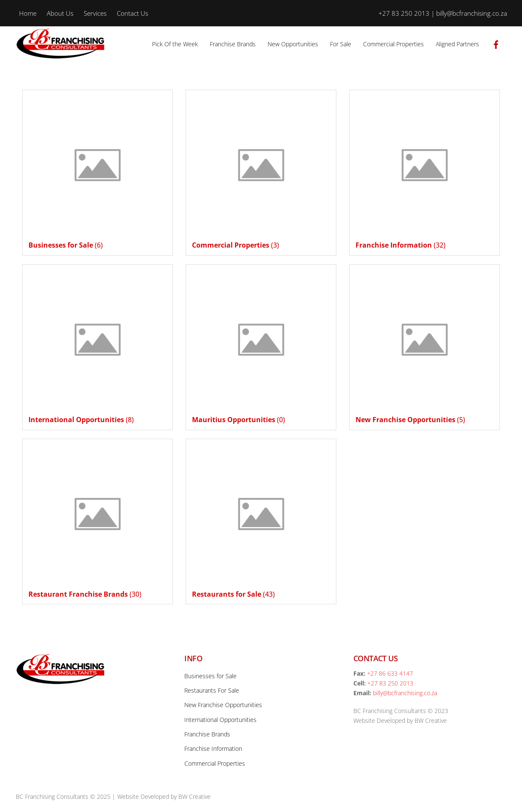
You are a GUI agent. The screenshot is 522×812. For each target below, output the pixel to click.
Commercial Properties (394, 44)
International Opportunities (220, 720)
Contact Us (133, 13)
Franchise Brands (233, 44)
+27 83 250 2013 (390, 683)
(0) (238, 420)
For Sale (341, 44)
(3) (236, 245)
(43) (233, 594)
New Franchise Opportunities (223, 705)
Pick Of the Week (175, 44)
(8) (81, 420)
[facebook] (496, 43)
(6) (66, 245)
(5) (410, 420)
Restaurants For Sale (212, 690)
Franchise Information (213, 749)
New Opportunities (293, 44)
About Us (60, 13)
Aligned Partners (457, 44)
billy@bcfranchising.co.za (405, 693)
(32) (401, 245)
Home (28, 13)
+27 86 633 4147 (390, 673)
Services (95, 13)
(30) (85, 594)
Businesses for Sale (210, 676)
